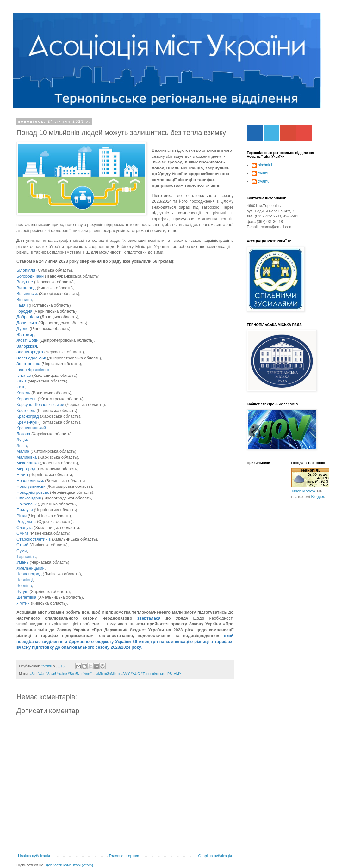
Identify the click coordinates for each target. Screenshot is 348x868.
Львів (22, 446)
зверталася (149, 618)
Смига (23, 533)
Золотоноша (29, 364)
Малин (23, 451)
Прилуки (25, 510)
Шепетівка (26, 597)
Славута (25, 527)
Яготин (24, 603)
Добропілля (28, 317)
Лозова (23, 434)
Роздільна (26, 521)
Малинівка (27, 457)
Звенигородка (30, 352)
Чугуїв (22, 592)
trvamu (264, 173)
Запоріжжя (27, 346)
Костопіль (26, 410)
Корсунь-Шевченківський (40, 404)
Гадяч (22, 305)
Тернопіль (26, 556)
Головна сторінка (124, 856)
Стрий (22, 545)
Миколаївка (28, 463)
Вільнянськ (27, 293)
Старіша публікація (215, 856)
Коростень (27, 399)
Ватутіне (25, 282)
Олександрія (29, 498)
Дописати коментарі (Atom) (69, 865)
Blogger (317, 497)
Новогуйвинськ (31, 486)
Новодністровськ (33, 492)
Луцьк (22, 440)
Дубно (22, 329)
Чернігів (24, 586)
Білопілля (26, 270)
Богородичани (30, 276)
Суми (22, 551)
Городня (24, 311)
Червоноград (29, 574)
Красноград (28, 416)
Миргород (26, 469)
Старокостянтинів (34, 539)
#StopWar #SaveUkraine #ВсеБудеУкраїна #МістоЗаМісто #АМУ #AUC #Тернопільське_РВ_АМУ (105, 674)
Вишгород (26, 288)
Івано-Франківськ (33, 370)
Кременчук (27, 422)
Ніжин (22, 475)
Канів (22, 381)
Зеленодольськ (31, 358)
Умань (22, 562)
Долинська (27, 323)
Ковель (23, 393)
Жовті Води (28, 340)
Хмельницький (31, 568)
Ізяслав (24, 375)
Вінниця (24, 300)
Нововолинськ (30, 481)
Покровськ (26, 504)
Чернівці (25, 580)
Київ (21, 387)
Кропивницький (31, 428)
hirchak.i (265, 165)
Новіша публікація (34, 856)
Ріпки (22, 516)
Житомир (25, 335)
